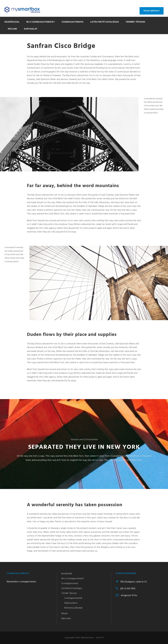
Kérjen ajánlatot (152, 11)
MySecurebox (71, 603)
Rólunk (13, 29)
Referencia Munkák (73, 608)
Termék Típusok (135, 22)
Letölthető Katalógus (105, 22)
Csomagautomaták (73, 598)
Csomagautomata (73, 22)
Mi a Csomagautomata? (41, 22)
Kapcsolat (31, 29)
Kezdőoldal (12, 22)
